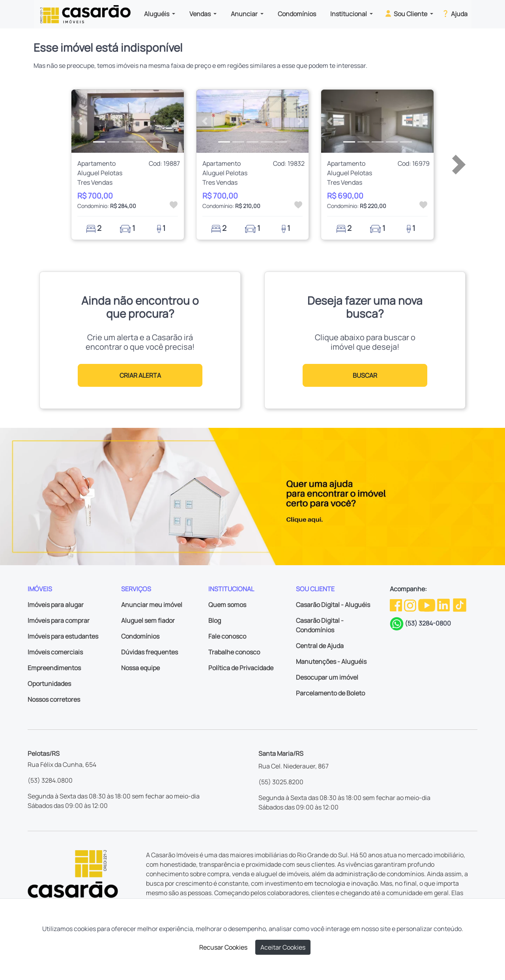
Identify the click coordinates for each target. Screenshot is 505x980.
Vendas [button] (201, 14)
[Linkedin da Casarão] (444, 605)
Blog (215, 620)
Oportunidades (49, 684)
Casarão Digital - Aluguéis (333, 605)
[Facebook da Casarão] (397, 605)
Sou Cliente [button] (406, 13)
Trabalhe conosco (234, 652)
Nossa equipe (140, 668)
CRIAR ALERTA (140, 375)
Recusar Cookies (223, 947)
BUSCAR (365, 375)
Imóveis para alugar (56, 605)
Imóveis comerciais (55, 652)
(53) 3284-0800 (428, 623)
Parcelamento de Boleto (330, 693)
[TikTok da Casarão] (460, 605)
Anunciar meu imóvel (152, 605)
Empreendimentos (54, 668)
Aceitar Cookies (283, 947)
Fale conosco (227, 636)
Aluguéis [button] (157, 14)
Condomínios (297, 14)
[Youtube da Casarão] (427, 605)
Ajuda (454, 13)
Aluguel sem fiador (148, 620)
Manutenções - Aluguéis (331, 661)
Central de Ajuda (320, 646)
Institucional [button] (349, 14)
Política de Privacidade (241, 668)
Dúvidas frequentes (150, 652)
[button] (80, 121)
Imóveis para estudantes (63, 636)
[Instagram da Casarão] (411, 605)
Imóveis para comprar (59, 620)
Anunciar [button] (245, 14)
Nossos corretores (54, 699)
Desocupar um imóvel (327, 677)
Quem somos (227, 605)
